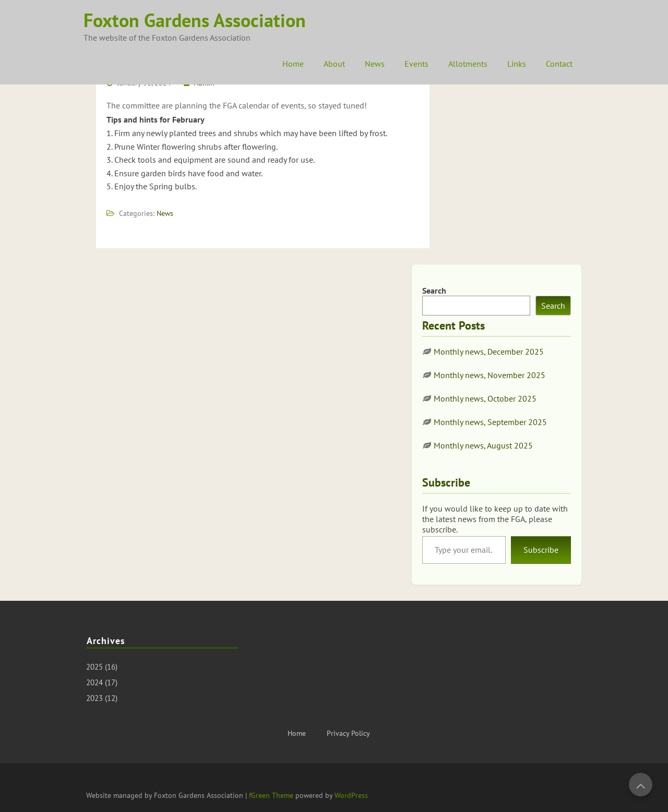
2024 (94, 682)
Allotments (468, 64)
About (334, 64)
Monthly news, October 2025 (485, 398)
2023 (94, 698)
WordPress (351, 795)
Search (434, 290)
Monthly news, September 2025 (490, 422)
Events (416, 64)
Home (293, 64)
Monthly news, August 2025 (483, 445)
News (375, 64)
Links (517, 64)
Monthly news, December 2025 (489, 352)
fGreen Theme (271, 795)
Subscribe (541, 550)
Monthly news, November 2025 (490, 375)
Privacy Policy (348, 733)
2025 (94, 667)
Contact (559, 64)
